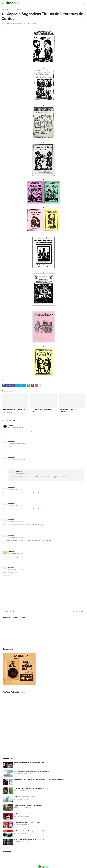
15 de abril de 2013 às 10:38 (15, 490)
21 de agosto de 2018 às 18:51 (16, 554)
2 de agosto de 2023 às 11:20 (16, 570)
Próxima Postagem (78, 611)
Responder (7, 434)
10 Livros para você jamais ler (14, 410)
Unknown (12, 551)
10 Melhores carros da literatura (68, 411)
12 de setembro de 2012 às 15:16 (17, 460)
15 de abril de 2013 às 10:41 (15, 522)
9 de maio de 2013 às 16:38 (22, 474)
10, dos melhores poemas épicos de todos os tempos (32, 771)
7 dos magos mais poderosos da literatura (28, 805)
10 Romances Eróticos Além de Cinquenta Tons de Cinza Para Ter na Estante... (40, 780)
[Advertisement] (43, 738)
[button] (2, 3)
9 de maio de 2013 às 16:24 (15, 538)
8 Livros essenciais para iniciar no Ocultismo (29, 839)
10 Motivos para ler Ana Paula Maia (43, 411)
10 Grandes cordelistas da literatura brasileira (29, 763)
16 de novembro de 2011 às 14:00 (17, 444)
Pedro (10, 426)
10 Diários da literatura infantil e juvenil (27, 822)
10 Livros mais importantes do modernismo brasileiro (32, 788)
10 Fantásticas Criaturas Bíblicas (25, 797)
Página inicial (6, 10)
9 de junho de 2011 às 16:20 (15, 428)
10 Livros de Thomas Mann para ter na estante (29, 831)
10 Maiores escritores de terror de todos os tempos (31, 814)
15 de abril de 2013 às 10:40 (15, 506)
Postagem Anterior (9, 611)
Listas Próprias (17, 10)
